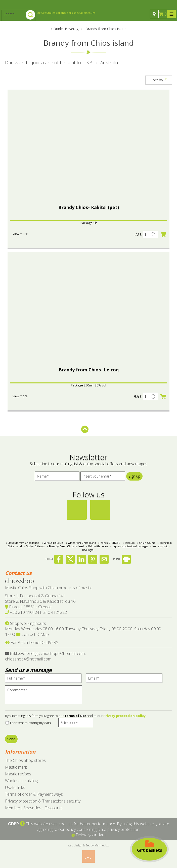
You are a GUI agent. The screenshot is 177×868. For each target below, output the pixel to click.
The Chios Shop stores (25, 760)
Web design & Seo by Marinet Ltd (89, 845)
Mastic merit (16, 767)
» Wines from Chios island (81, 543)
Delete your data (88, 835)
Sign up (134, 476)
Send (11, 739)
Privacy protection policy (124, 716)
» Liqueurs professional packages (129, 546)
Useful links (15, 787)
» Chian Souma (146, 543)
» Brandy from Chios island (65, 546)
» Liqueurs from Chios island (22, 543)
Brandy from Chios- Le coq (89, 370)
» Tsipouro (128, 543)
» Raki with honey (97, 546)
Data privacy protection (118, 829)
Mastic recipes (18, 774)
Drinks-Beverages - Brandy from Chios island (90, 29)
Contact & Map (32, 634)
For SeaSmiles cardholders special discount (65, 13)
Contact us (18, 573)
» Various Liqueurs (52, 543)
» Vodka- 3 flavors (34, 546)
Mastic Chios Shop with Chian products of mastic (49, 588)
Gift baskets (149, 846)
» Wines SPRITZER (109, 543)
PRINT (122, 559)
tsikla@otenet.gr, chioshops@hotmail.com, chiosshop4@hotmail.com (45, 656)
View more (20, 234)
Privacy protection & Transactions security (43, 801)
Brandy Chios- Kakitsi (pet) (89, 207)
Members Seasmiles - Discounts (34, 808)
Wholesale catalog (21, 781)
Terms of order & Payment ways (34, 794)
